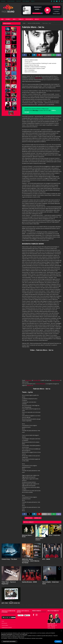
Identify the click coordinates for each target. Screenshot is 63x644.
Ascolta (37, 19)
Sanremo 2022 (37, 380)
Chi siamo (8, 19)
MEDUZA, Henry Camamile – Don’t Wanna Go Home (31, 561)
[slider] (7, 617)
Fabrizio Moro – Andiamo (40, 539)
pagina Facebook (56, 380)
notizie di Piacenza (40, 383)
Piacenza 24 (30, 385)
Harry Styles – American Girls (51, 582)
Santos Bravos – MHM (29, 582)
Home (2, 19)
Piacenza (56, 7)
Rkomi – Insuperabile (54, 535)
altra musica (29, 380)
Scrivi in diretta (29, 19)
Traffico (33, 1)
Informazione (4, 623)
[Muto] (12, 617)
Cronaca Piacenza (11, 1)
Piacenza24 (3, 1)
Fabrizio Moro (29, 518)
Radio (14, 19)
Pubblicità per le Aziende (7, 627)
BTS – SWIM (46, 559)
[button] (61, 631)
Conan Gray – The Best (9, 559)
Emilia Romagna (56, 9)
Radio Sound (38, 78)
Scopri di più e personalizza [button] (9, 641)
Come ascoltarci (5, 625)
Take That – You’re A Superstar (9, 582)
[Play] (3, 617)
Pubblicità (21, 19)
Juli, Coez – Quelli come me (11, 603)
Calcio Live (18, 1)
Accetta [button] (58, 641)
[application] (9, 617)
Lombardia (56, 11)
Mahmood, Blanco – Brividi (27, 536)
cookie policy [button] (25, 634)
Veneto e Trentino (56, 13)
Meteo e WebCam (26, 1)
